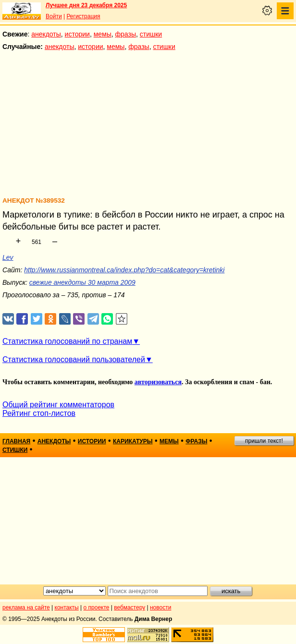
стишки (151, 34)
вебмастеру (129, 608)
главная (16, 441)
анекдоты (46, 34)
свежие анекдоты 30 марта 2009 (82, 282)
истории (77, 34)
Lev (8, 257)
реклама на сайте (26, 608)
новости (160, 608)
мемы (103, 34)
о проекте (97, 608)
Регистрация (83, 16)
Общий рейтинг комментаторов (58, 405)
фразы (126, 34)
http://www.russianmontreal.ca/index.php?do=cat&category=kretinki (124, 270)
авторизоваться (158, 382)
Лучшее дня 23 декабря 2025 (86, 5)
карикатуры (133, 441)
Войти (54, 16)
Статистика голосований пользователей (74, 359)
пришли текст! (264, 441)
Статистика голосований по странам (67, 341)
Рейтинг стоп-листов (39, 413)
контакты (67, 608)
